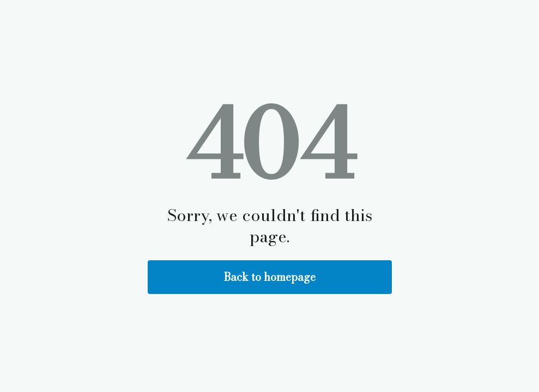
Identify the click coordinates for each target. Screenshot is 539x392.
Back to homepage (270, 277)
